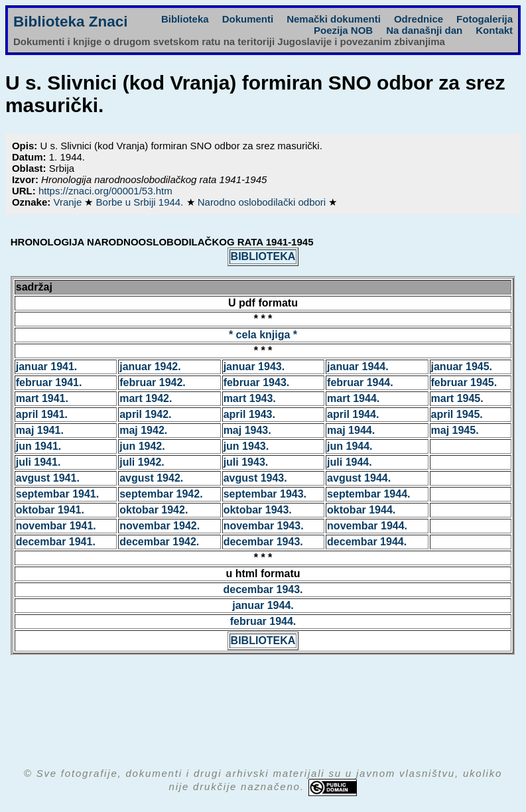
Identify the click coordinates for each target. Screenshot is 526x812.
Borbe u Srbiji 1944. (141, 202)
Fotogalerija (485, 19)
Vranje (69, 202)
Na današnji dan (424, 30)
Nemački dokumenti (334, 19)
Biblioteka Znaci (71, 22)
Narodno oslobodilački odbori (263, 202)
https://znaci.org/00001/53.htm (105, 191)
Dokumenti (248, 19)
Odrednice (419, 19)
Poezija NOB (343, 30)
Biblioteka (185, 19)
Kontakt (494, 30)
